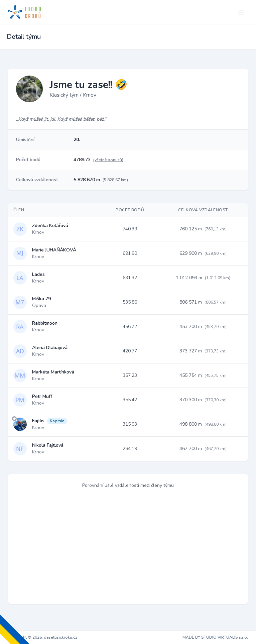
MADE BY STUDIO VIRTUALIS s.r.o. (215, 637)
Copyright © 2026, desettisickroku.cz (43, 637)
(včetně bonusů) (108, 160)
